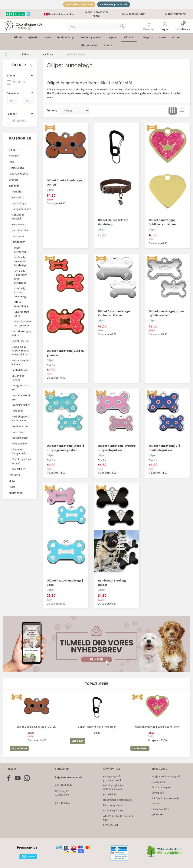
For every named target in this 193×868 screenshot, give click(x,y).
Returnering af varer (113, 805)
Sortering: (52, 110)
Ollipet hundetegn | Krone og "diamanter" (166, 313)
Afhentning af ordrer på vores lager (118, 818)
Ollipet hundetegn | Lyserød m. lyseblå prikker (117, 448)
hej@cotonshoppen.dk (69, 778)
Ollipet (51, 190)
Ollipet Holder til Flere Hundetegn (113, 222)
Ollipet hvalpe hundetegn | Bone (65, 583)
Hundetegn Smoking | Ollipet (113, 583)
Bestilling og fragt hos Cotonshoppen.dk (114, 787)
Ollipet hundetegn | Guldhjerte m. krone (162, 222)
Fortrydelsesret (111, 825)
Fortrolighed (110, 794)
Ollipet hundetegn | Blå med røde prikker (164, 448)
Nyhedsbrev (157, 814)
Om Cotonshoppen (161, 788)
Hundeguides (158, 782)
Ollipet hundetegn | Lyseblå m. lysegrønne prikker (65, 448)
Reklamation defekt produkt (118, 800)
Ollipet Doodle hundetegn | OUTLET (65, 182)
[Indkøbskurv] (182, 24)
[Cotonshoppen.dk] (24, 26)
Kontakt (156, 804)
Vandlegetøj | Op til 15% (114, 4)
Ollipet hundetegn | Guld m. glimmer (65, 353)
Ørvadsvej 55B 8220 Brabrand (62, 793)
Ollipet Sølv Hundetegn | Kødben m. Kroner (114, 313)
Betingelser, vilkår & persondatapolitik (113, 778)
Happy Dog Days (160, 809)
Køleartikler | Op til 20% (79, 4)
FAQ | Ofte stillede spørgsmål (166, 777)
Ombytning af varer (113, 811)
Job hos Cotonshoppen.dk (165, 798)
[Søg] (122, 26)
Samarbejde (158, 793)
